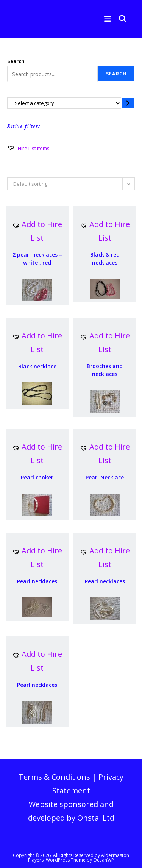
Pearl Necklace (105, 477)
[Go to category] (128, 103)
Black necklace (37, 366)
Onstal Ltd (96, 818)
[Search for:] (120, 19)
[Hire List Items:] (29, 148)
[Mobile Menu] (106, 19)
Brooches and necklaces (105, 370)
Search (16, 61)
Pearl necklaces (37, 581)
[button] (37, 231)
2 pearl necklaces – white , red (37, 259)
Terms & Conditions (54, 777)
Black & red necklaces (105, 259)
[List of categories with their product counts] (64, 103)
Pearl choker (37, 477)
